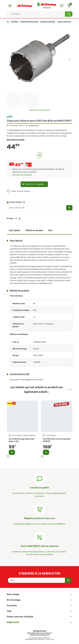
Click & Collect (16, 202)
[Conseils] (40, 479)
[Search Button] (69, 14)
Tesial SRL (50, 639)
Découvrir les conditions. (22, 175)
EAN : (27, 126)
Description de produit (16, 140)
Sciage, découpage (64, 22)
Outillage (14, 22)
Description (15, 230)
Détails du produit (34, 230)
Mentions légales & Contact (40, 633)
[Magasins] (40, 509)
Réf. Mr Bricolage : (13, 126)
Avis (50, 230)
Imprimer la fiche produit (40, 110)
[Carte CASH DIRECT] (40, 537)
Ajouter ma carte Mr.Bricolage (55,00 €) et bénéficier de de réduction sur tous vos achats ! (38, 171)
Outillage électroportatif (29, 22)
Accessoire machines (48, 22)
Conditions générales (40, 635)
